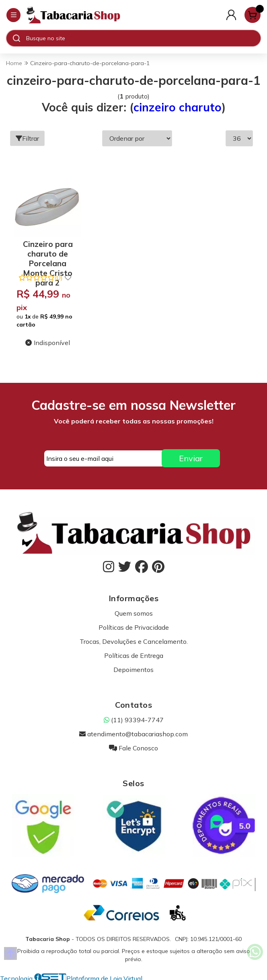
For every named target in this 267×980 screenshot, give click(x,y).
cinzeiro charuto (178, 107)
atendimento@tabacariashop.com (133, 731)
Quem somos (134, 611)
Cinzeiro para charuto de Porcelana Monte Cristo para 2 (47, 250)
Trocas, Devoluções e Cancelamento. (134, 639)
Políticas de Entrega (134, 653)
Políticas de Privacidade (134, 625)
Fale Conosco (133, 746)
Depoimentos (133, 667)
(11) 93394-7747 (134, 717)
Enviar (191, 456)
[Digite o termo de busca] (143, 38)
